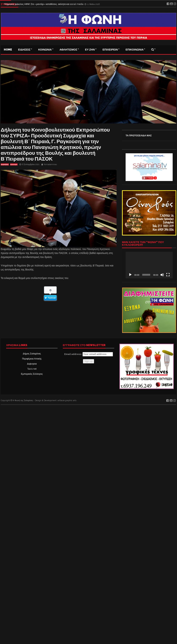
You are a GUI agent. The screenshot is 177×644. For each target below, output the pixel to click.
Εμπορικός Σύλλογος (32, 374)
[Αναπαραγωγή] (130, 275)
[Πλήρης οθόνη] (168, 275)
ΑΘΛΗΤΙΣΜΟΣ (68, 50)
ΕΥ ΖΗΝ (90, 50)
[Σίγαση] (162, 275)
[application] (149, 265)
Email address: (89, 354)
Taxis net (32, 369)
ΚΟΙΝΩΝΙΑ (45, 50)
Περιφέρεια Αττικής (32, 359)
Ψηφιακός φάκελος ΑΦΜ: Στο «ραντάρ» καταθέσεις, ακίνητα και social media (44, 4)
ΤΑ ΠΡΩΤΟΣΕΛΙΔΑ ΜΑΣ (139, 135)
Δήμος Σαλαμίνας (32, 354)
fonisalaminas (50, 164)
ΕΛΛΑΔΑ (14, 165)
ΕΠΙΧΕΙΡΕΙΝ (110, 50)
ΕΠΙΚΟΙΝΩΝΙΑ (135, 50)
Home (8, 50)
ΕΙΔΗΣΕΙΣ (24, 50)
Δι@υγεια (32, 364)
